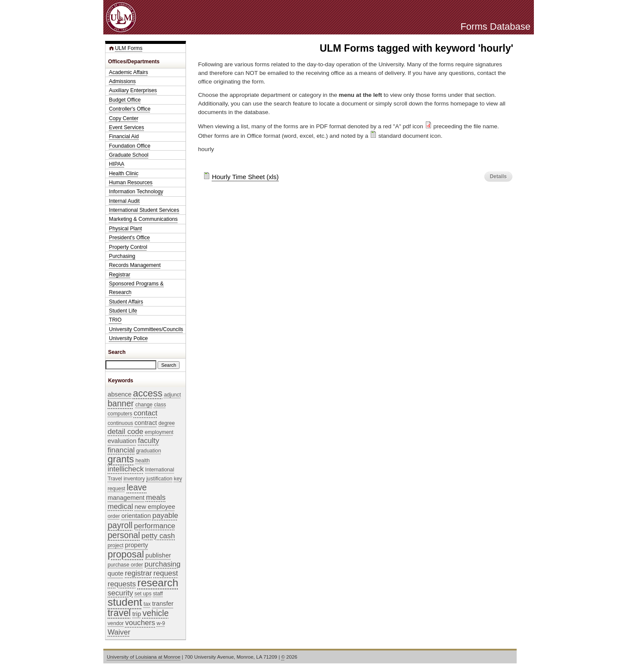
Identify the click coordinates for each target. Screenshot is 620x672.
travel (119, 613)
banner (121, 403)
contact (145, 413)
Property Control (128, 247)
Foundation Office (130, 146)
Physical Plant (126, 229)
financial (121, 450)
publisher (158, 555)
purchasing (163, 564)
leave (137, 487)
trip (136, 614)
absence (119, 394)
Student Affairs (126, 302)
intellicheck (126, 469)
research (158, 583)
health (143, 461)
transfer (163, 604)
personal (124, 535)
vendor (116, 623)
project (116, 545)
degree (167, 423)
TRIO (115, 320)
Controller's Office (130, 109)
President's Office (129, 238)
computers (120, 414)
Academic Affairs (129, 72)
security (120, 593)
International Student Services (144, 210)
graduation (149, 451)
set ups (143, 594)
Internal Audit (124, 201)
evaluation (122, 441)
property (136, 545)
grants (121, 459)
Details (498, 177)
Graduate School (129, 155)
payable (165, 516)
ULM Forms (129, 48)
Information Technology (136, 192)
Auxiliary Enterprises (133, 90)
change (144, 405)
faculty (148, 441)
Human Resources (131, 183)
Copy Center (124, 118)
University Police (128, 338)
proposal (126, 554)
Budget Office (125, 100)
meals (156, 497)
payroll (120, 525)
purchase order (125, 565)
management (126, 498)
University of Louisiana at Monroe (144, 657)
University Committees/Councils (146, 329)
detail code (126, 432)
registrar (138, 573)
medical (120, 506)
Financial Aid (124, 136)
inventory (134, 479)
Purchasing (122, 256)
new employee (155, 507)
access (148, 393)
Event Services (127, 127)
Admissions (122, 81)
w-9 (161, 623)
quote (116, 573)
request (166, 573)
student (125, 602)
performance (155, 526)
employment (159, 432)
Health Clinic (124, 173)
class (160, 405)
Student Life (123, 311)
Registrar (120, 275)
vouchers (140, 623)
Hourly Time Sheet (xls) (245, 177)
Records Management (135, 265)
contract (146, 423)
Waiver (119, 632)
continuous (120, 423)
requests (122, 584)
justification (159, 479)
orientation (136, 516)
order (114, 516)
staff (158, 594)
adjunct (172, 395)
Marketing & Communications (143, 219)
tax (147, 604)
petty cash (158, 536)
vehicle (156, 613)
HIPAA (117, 164)
